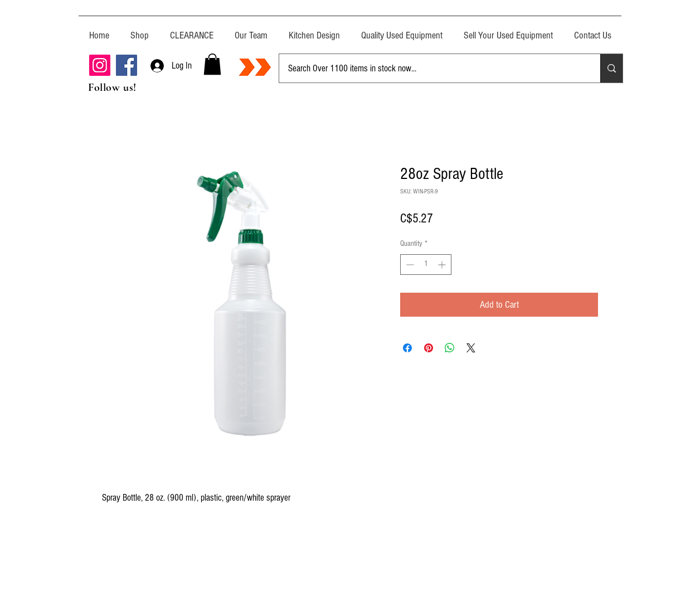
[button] (212, 64)
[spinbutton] (426, 265)
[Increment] (443, 265)
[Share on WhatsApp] (450, 348)
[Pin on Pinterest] (429, 348)
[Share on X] (471, 348)
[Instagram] (100, 65)
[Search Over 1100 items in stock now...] (431, 68)
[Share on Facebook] (407, 348)
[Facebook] (127, 65)
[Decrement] (409, 265)
